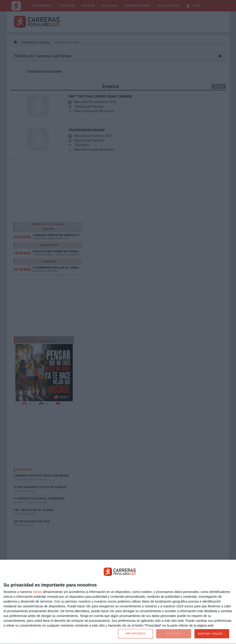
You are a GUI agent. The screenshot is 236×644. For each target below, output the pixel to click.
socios (37, 592)
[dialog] (118, 602)
